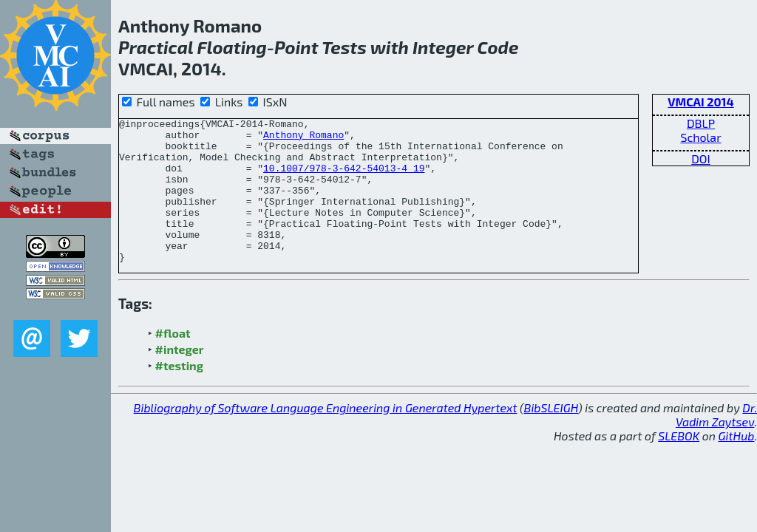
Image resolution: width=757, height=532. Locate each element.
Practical (156, 47)
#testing (179, 394)
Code (498, 47)
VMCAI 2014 (700, 102)
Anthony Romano (303, 139)
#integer (180, 378)
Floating (232, 47)
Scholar (700, 137)
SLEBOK (679, 464)
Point (296, 47)
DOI (701, 158)
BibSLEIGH (551, 436)
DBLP (701, 123)
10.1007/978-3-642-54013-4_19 (344, 179)
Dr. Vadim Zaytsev (716, 443)
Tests (344, 47)
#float (173, 362)
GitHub (737, 464)
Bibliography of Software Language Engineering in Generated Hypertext (326, 436)
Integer (443, 47)
